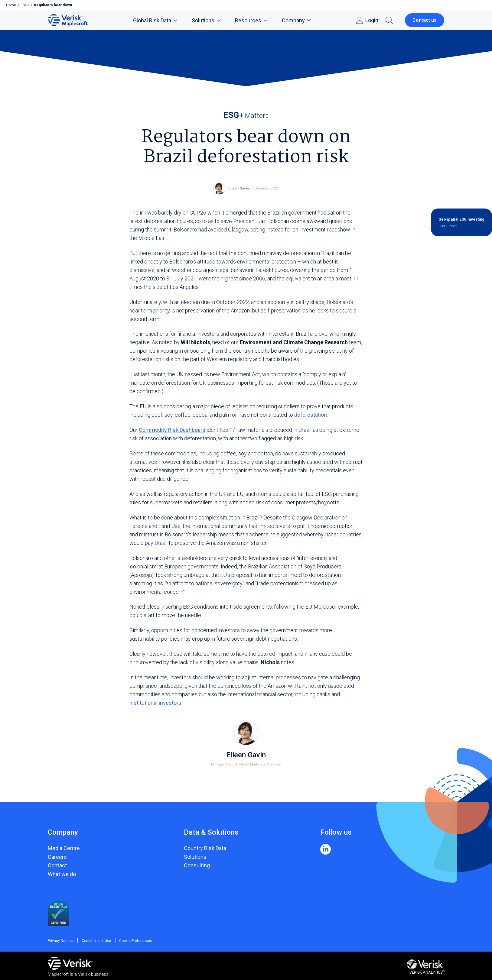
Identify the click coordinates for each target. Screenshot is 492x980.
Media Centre (64, 848)
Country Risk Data (205, 848)
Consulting (197, 865)
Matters (246, 115)
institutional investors (155, 703)
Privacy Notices (61, 941)
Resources (251, 20)
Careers (57, 857)
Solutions (206, 20)
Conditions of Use (96, 941)
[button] (389, 20)
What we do (62, 874)
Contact (57, 865)
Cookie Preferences (134, 941)
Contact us (425, 20)
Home (11, 5)
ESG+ (25, 5)
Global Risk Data (155, 20)
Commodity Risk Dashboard (172, 430)
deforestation (311, 415)
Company (296, 20)
